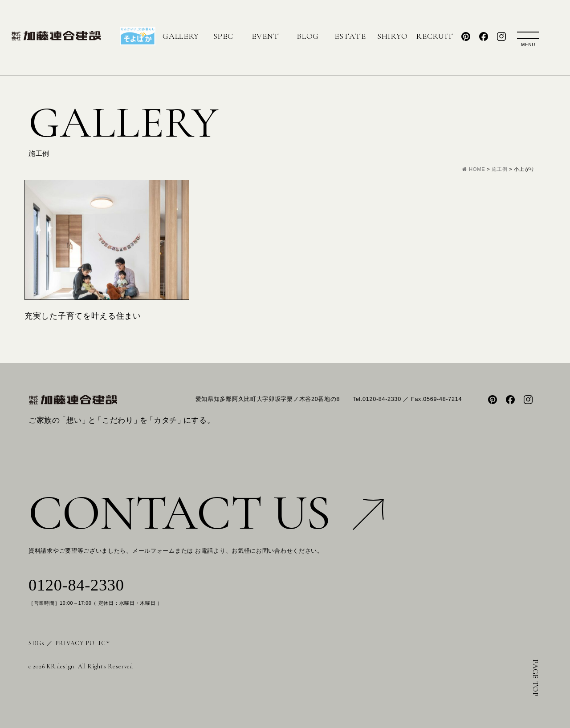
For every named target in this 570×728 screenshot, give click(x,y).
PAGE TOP (535, 678)
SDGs (37, 643)
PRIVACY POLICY (83, 643)
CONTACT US (206, 513)
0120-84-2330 (76, 585)
